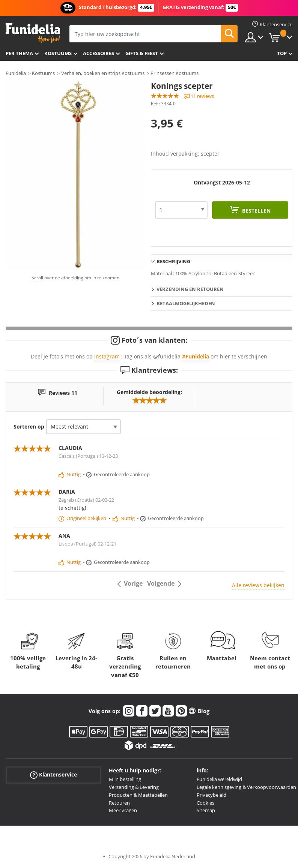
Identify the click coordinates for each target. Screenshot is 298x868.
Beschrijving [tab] (173, 261)
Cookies (205, 803)
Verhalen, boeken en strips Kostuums (103, 73)
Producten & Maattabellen (138, 795)
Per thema (19, 53)
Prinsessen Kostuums (175, 73)
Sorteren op (29, 427)
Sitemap (206, 810)
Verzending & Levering (134, 787)
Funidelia (16, 73)
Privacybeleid (211, 795)
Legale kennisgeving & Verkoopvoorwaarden (246, 787)
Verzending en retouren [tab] (190, 289)
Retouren (119, 803)
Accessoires (99, 53)
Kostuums (58, 53)
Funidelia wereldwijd (219, 779)
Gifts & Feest (142, 53)
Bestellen (256, 211)
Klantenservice (53, 775)
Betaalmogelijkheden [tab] (186, 303)
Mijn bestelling (125, 779)
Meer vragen (123, 810)
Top (282, 53)
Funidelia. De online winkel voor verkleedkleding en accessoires (33, 33)
